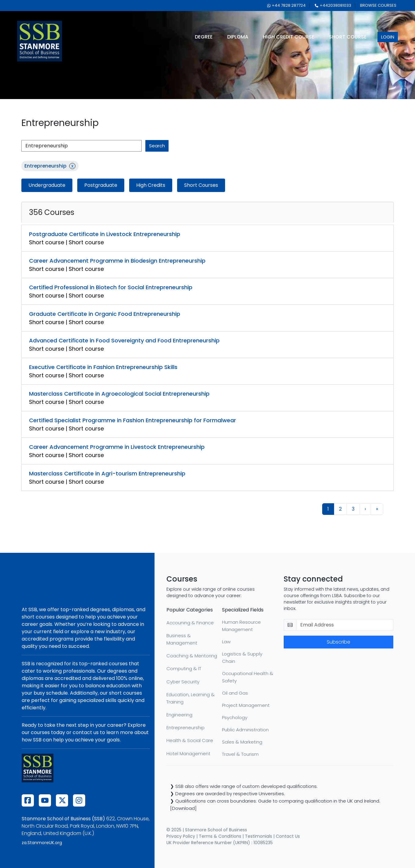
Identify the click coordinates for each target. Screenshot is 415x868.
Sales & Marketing (242, 742)
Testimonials (258, 836)
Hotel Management (188, 753)
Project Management (246, 705)
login (388, 37)
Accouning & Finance (190, 623)
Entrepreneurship (186, 728)
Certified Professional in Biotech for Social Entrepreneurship (111, 287)
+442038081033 (333, 5)
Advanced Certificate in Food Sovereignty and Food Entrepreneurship (124, 340)
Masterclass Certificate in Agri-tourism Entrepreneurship (107, 473)
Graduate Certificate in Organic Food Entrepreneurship (105, 314)
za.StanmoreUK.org (42, 843)
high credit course (289, 37)
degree (204, 37)
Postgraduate (101, 185)
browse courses (378, 5)
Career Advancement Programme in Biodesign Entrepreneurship (117, 261)
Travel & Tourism (240, 754)
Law (226, 642)
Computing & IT (184, 669)
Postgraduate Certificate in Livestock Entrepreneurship (105, 234)
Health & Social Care (190, 740)
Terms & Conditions (220, 836)
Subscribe (339, 642)
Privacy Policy (181, 836)
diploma (238, 37)
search (157, 146)
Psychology (235, 717)
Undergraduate (47, 185)
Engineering (179, 715)
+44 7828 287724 (286, 5)
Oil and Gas (235, 693)
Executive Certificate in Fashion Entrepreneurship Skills (103, 367)
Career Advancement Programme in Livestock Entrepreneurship (117, 447)
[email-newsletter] (345, 625)
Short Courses (201, 185)
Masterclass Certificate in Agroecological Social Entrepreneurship (119, 394)
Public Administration (245, 730)
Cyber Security (183, 682)
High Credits (151, 185)
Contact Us (288, 836)
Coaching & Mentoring (192, 656)
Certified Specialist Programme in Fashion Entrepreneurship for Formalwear (133, 420)
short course (348, 37)
